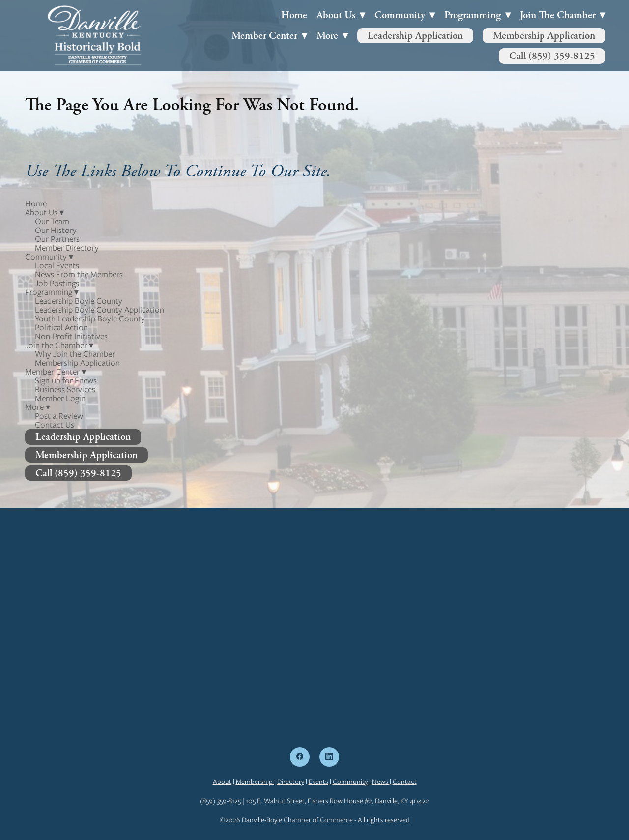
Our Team (52, 221)
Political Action (61, 327)
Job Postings (57, 283)
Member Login (60, 398)
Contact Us (55, 425)
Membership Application (544, 36)
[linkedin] (329, 757)
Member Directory (67, 248)
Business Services (65, 389)
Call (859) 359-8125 (552, 56)
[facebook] (300, 757)
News (381, 782)
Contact (405, 782)
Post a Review (59, 416)
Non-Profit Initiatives (71, 336)
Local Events (57, 265)
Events (318, 782)
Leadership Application (415, 36)
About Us (341, 15)
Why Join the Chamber (75, 354)
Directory (291, 782)
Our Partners (57, 239)
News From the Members (79, 274)
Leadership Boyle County (79, 301)
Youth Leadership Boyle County (90, 319)
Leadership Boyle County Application (100, 310)
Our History (56, 230)
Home (294, 15)
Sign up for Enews (66, 380)
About (222, 782)
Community (350, 782)
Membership (255, 782)
